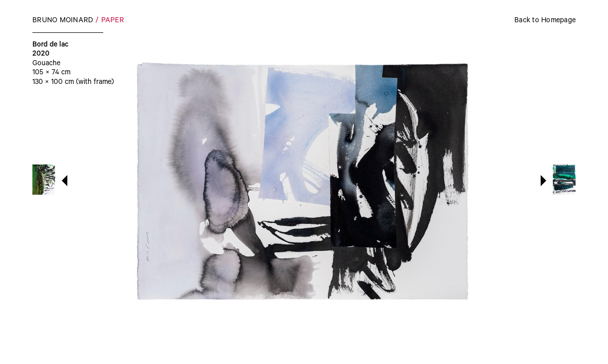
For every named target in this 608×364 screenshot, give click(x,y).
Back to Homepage (545, 21)
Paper (113, 21)
